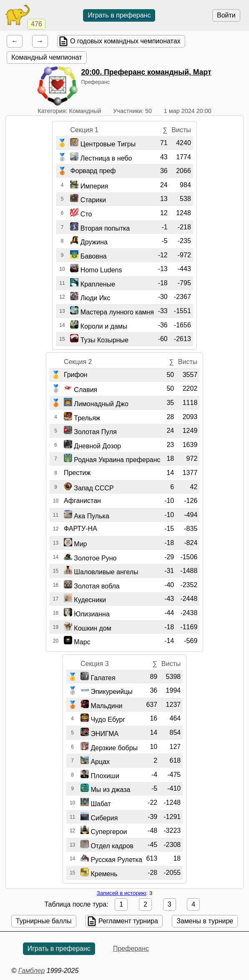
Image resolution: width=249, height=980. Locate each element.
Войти (226, 15)
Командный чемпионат (47, 57)
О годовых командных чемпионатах (125, 41)
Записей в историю (121, 893)
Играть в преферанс (119, 15)
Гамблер (32, 971)
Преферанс (131, 949)
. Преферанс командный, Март (146, 72)
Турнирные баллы (44, 921)
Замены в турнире (205, 921)
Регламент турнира (128, 921)
